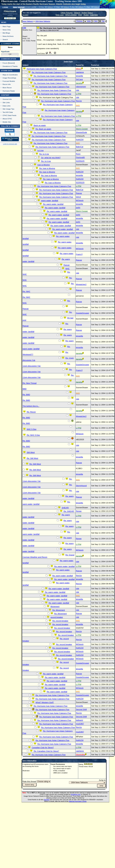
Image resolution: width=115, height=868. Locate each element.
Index (87, 21)
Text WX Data (8, 112)
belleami (79, 720)
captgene (80, 72)
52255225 (80, 161)
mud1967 (80, 724)
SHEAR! (65, 508)
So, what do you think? (51, 158)
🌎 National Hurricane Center (10, 139)
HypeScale (5, 52)
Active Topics (87, 13)
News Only (7, 30)
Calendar (94, 15)
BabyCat (80, 147)
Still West (31, 452)
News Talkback (28, 21)
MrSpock (80, 200)
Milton (50, 7)
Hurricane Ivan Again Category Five (42, 69)
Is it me (40, 150)
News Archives (8, 36)
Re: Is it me (44, 154)
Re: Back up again (43, 129)
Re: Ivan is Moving (47, 168)
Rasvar (79, 193)
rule (24, 28)
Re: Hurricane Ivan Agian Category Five (49, 140)
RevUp (79, 101)
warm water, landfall (50, 201)
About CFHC (7, 119)
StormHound (81, 486)
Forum (5, 63)
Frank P (79, 254)
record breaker (57, 617)
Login (5, 7)
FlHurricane (10, 11)
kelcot (78, 197)
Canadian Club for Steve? (43, 748)
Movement (55, 606)
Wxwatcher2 (81, 284)
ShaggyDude (81, 132)
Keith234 (80, 140)
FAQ (80, 15)
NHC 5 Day (32, 429)
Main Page (7, 26)
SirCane (79, 79)
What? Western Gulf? (45, 702)
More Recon (7, 88)
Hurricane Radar (9, 91)
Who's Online (71, 15)
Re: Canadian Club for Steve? (46, 751)
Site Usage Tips (8, 109)
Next (95, 21)
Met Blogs (6, 33)
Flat (102, 21)
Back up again (40, 125)
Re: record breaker (60, 621)
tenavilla (79, 76)
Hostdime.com (76, 794)
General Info (7, 99)
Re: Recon (31, 412)
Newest (11, 63)
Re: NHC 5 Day (33, 435)
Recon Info (7, 84)
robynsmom (81, 87)
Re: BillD (26, 395)
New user (60, 15)
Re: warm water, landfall (53, 204)
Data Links (7, 106)
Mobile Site (7, 122)
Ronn (78, 154)
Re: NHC (26, 291)
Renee (79, 511)
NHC (67, 269)
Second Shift (81, 709)
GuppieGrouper (83, 313)
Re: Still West (32, 458)
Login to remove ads (10, 144)
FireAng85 (80, 157)
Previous (79, 21)
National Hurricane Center (78, 801)
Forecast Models (9, 81)
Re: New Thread (30, 383)
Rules (86, 15)
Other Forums (67, 13)
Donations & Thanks (10, 66)
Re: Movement (59, 610)
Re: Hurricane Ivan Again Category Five (49, 72)
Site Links (6, 102)
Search (5, 39)
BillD (25, 389)
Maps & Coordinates (10, 75)
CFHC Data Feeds (9, 115)
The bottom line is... (31, 406)
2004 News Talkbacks (43, 21)
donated (47, 800)
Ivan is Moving (43, 165)
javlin (78, 208)
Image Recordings (9, 78)
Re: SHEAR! (69, 511)
